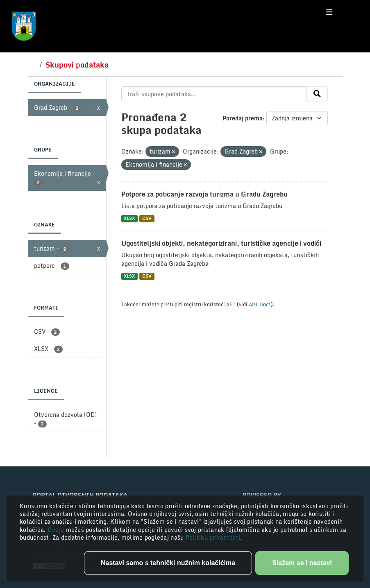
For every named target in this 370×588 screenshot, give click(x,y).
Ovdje (57, 530)
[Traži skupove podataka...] (214, 94)
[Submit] (317, 94)
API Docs (260, 304)
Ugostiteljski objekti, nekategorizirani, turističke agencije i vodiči (221, 243)
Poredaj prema (243, 118)
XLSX (129, 218)
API (231, 304)
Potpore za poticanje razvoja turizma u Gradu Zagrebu (204, 194)
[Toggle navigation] (329, 12)
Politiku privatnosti (213, 537)
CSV (147, 218)
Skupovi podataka (77, 65)
